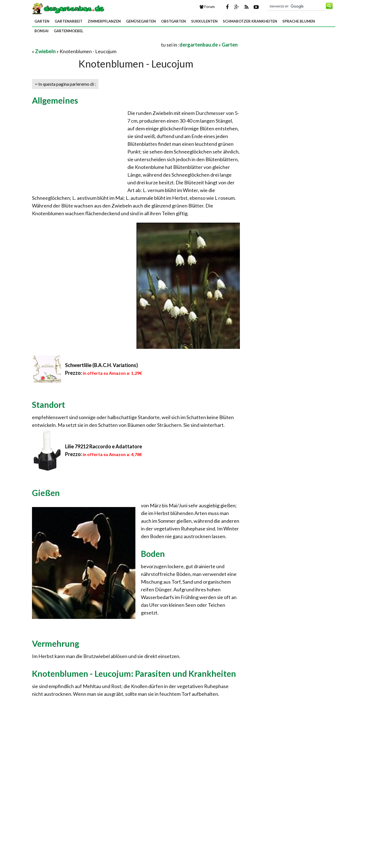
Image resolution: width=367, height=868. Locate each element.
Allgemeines (55, 100)
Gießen (46, 493)
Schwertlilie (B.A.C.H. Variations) (101, 365)
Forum (207, 7)
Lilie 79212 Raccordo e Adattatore (104, 446)
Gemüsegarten (141, 21)
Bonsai (41, 31)
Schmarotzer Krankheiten (250, 21)
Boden (153, 554)
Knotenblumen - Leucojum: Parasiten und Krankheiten (134, 673)
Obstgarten (173, 21)
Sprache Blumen (299, 21)
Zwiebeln (45, 51)
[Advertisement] (97, 45)
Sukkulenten (204, 21)
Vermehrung (56, 643)
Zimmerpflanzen (104, 21)
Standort (49, 405)
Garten (42, 21)
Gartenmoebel (69, 31)
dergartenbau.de (199, 45)
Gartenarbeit (69, 21)
